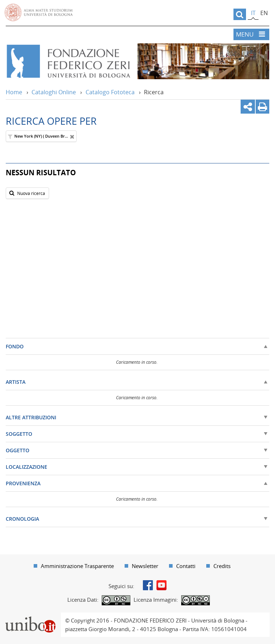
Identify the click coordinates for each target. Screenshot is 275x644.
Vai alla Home (68, 61)
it (253, 13)
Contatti (186, 566)
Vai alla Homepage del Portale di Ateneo (39, 13)
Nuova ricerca (26, 193)
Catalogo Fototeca (110, 92)
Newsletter (145, 566)
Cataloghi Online (54, 92)
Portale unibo (30, 617)
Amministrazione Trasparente (77, 566)
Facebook (148, 585)
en (264, 13)
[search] (240, 14)
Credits (222, 566)
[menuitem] (74, 566)
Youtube (161, 585)
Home (14, 92)
